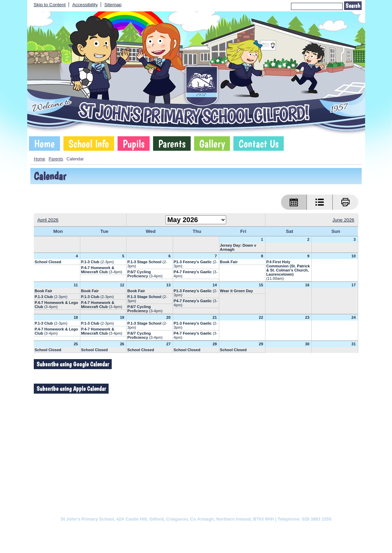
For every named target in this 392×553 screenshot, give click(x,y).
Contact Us (259, 144)
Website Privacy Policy (168, 529)
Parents (172, 144)
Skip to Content (50, 5)
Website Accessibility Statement (226, 529)
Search (353, 6)
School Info (89, 144)
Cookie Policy (127, 529)
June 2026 (343, 220)
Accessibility (85, 5)
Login (240, 541)
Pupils (134, 144)
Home (44, 144)
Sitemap (113, 5)
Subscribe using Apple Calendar (71, 389)
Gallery (212, 144)
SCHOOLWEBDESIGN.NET (203, 541)
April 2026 (48, 220)
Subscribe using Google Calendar (73, 364)
